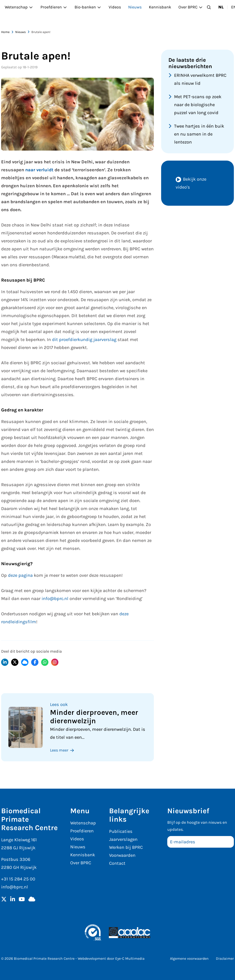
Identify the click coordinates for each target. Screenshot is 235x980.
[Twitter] (4, 900)
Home (5, 32)
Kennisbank (160, 7)
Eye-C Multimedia (130, 958)
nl (221, 7)
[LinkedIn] (13, 900)
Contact (117, 863)
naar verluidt (39, 170)
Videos (115, 7)
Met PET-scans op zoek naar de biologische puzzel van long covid (198, 105)
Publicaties (121, 831)
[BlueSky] (32, 900)
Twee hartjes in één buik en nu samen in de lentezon (199, 134)
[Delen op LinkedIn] (5, 662)
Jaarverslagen (123, 839)
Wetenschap (19, 7)
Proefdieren (54, 7)
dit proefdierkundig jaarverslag (84, 340)
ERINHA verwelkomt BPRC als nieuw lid (200, 79)
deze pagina (20, 575)
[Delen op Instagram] (55, 662)
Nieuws (135, 7)
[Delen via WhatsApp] (45, 662)
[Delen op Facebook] (35, 662)
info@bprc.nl (55, 599)
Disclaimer (225, 958)
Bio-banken (88, 7)
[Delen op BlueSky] (25, 662)
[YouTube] (22, 900)
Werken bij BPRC (126, 847)
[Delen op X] (15, 662)
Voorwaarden (122, 855)
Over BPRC (191, 7)
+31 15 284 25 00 (18, 879)
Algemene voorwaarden (189, 958)
